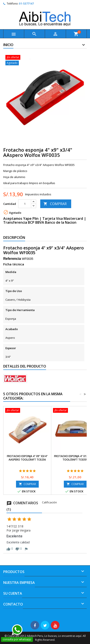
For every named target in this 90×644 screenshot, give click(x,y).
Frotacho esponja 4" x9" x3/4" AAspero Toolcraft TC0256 (27, 458)
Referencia (12, 259)
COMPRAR (55, 204)
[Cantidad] (25, 204)
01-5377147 (26, 4)
